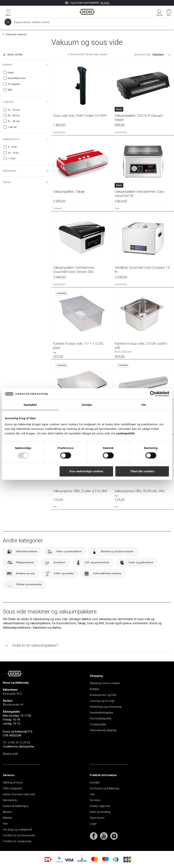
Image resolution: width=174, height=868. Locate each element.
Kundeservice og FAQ (103, 695)
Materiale (10, 171)
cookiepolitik (125, 433)
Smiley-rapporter (100, 806)
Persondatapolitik (101, 718)
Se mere (105, 3)
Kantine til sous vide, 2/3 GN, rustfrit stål (143, 347)
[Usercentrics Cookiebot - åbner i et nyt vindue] (153, 394)
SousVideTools (59, 132)
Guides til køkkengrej (16, 806)
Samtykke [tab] (30, 405)
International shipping (103, 730)
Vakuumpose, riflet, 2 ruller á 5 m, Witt (80, 491)
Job (92, 794)
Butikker (95, 689)
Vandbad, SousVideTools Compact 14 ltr (142, 270)
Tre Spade (57, 208)
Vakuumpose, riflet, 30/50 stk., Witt (140, 491)
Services (95, 800)
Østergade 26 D (12, 694)
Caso (117, 208)
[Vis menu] (8, 12)
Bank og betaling (100, 812)
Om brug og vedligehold (17, 830)
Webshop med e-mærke (105, 683)
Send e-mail (10, 754)
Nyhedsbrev (10, 800)
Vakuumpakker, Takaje (69, 192)
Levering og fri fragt (102, 701)
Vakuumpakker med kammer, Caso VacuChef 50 (139, 194)
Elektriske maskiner (16, 34)
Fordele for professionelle (19, 835)
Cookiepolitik (98, 724)
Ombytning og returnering (106, 707)
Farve (7, 182)
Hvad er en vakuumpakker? (31, 646)
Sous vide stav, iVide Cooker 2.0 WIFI (80, 116)
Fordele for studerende (17, 841)
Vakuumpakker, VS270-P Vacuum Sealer (139, 118)
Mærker (8, 818)
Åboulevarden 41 (13, 705)
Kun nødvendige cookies (86, 471)
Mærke (8, 65)
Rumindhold (11, 139)
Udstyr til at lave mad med (19, 794)
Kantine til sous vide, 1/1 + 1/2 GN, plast (78, 346)
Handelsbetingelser (102, 713)
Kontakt (95, 783)
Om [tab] (144, 405)
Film (5, 824)
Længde (8, 102)
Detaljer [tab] (87, 405)
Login (93, 824)
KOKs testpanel (12, 788)
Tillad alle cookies (142, 471)
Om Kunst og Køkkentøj (104, 788)
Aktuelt (7, 812)
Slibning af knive (13, 783)
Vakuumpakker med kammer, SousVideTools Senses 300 (74, 270)
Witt (55, 507)
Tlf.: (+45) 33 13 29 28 (16, 743)
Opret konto (97, 818)
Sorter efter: (143, 55)
